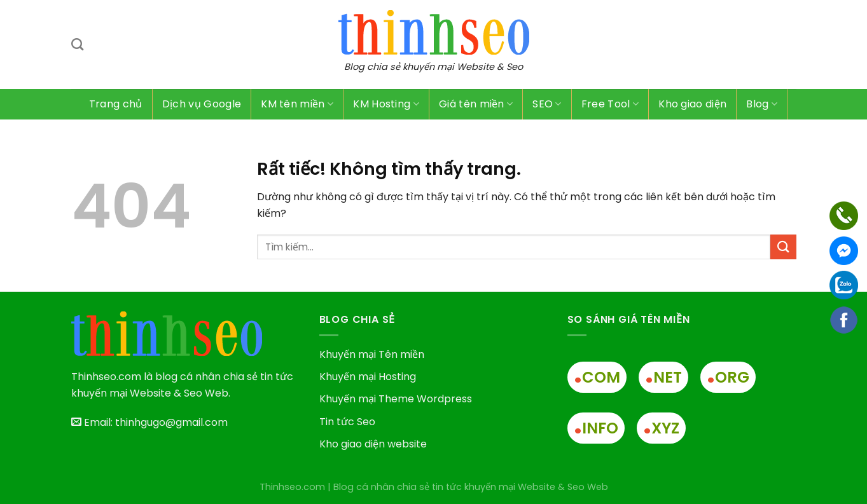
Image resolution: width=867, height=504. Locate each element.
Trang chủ (116, 104)
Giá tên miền (476, 104)
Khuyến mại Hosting (368, 377)
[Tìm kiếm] (77, 44)
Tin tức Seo (347, 422)
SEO (547, 104)
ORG (728, 377)
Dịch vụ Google (202, 104)
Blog (762, 104)
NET (663, 377)
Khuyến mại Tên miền (372, 354)
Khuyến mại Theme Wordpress (396, 399)
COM (597, 377)
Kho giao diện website (373, 444)
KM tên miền (297, 104)
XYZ (661, 428)
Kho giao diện (692, 104)
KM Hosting (386, 104)
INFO (596, 428)
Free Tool (610, 104)
